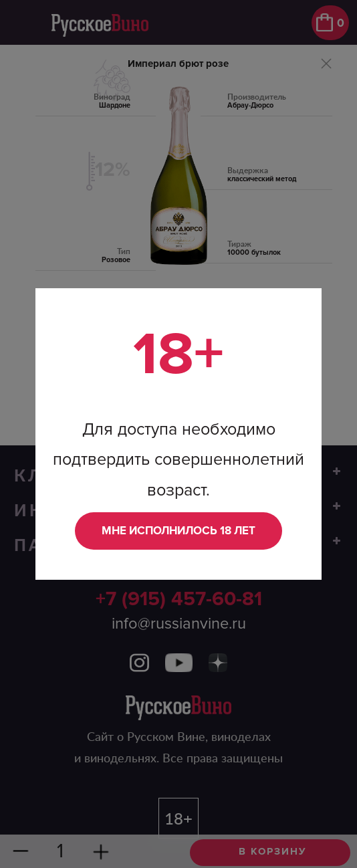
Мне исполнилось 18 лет (178, 531)
